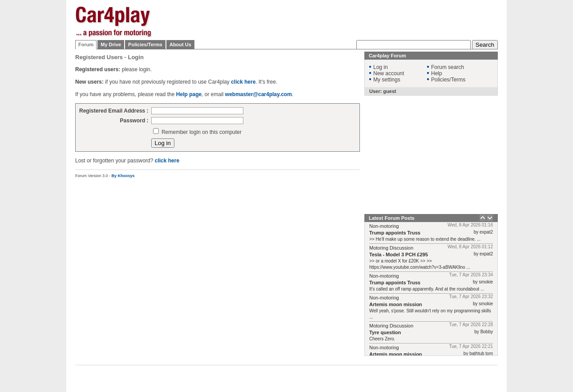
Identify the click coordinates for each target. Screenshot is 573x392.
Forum (86, 44)
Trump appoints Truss (395, 233)
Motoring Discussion (391, 248)
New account (389, 73)
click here (243, 82)
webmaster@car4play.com (258, 94)
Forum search (448, 67)
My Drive (111, 44)
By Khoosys (123, 176)
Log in (381, 67)
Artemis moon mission (396, 304)
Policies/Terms (145, 44)
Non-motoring (384, 226)
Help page (189, 94)
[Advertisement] (542, 140)
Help (437, 73)
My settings (387, 80)
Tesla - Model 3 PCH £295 (399, 255)
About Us (180, 44)
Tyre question (385, 332)
